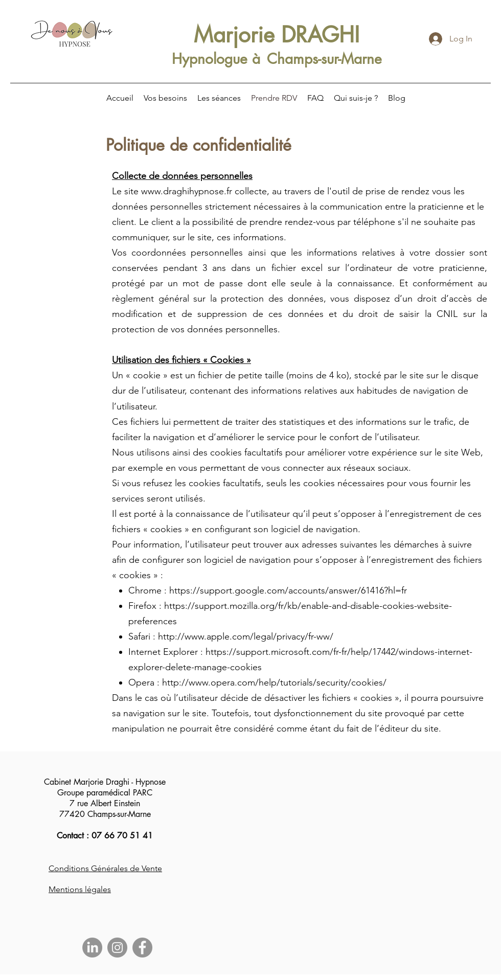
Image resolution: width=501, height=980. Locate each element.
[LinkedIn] (92, 948)
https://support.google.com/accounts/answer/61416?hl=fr (288, 590)
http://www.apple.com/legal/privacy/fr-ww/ (246, 636)
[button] (165, 98)
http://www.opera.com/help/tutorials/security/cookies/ (274, 682)
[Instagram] (117, 948)
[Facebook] (142, 948)
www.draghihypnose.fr (187, 191)
